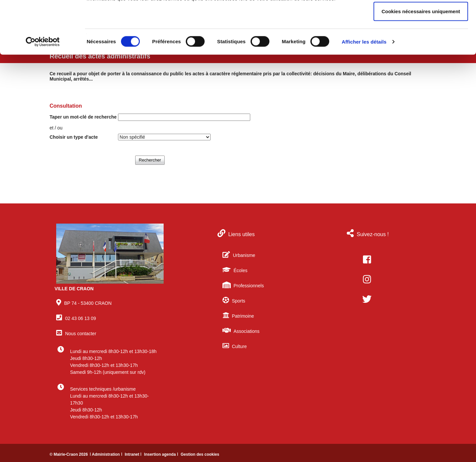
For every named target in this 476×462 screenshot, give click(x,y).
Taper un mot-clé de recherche (83, 117)
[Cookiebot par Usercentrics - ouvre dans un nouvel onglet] (43, 91)
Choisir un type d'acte (74, 137)
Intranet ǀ (134, 454)
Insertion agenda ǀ (162, 454)
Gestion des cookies (200, 454)
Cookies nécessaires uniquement (421, 61)
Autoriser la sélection (421, 39)
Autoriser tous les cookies (421, 17)
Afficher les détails (364, 91)
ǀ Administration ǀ (106, 454)
